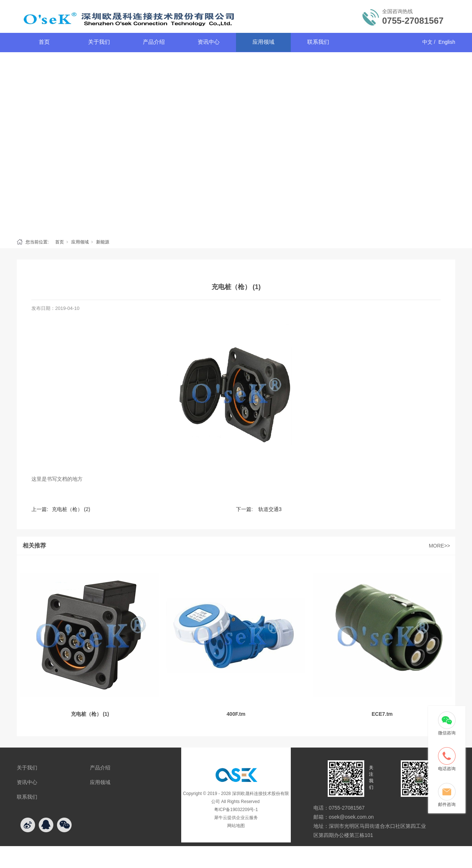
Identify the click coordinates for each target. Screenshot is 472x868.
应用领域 (263, 42)
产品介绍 (154, 42)
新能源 (103, 242)
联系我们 (318, 42)
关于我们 (99, 42)
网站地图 (236, 826)
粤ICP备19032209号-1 (236, 810)
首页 (44, 42)
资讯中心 (209, 42)
